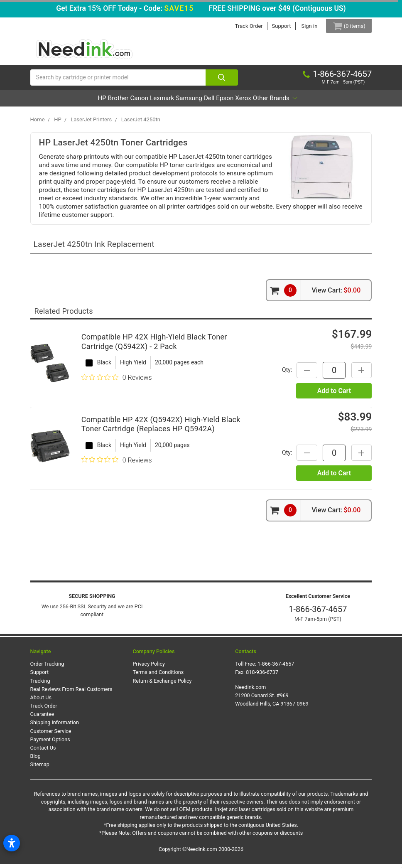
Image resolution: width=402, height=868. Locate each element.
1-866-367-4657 (318, 613)
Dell (220, 102)
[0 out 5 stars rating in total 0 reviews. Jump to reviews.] (117, 381)
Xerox (277, 102)
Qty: (283, 374)
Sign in (303, 26)
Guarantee (42, 718)
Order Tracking (47, 668)
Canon (115, 102)
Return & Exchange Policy (162, 685)
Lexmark (149, 102)
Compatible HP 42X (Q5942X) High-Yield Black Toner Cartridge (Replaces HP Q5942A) (161, 428)
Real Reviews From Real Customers (71, 693)
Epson (247, 102)
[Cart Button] (346, 26)
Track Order (243, 26)
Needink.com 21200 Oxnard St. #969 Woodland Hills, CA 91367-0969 (272, 699)
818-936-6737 (262, 676)
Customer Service (51, 735)
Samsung (188, 102)
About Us (41, 702)
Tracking (40, 685)
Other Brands (321, 102)
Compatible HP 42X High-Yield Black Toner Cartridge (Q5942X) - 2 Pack (154, 346)
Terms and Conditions (158, 676)
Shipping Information (55, 727)
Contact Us (43, 752)
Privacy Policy (149, 668)
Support (275, 26)
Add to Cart (334, 395)
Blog (36, 760)
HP (55, 102)
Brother (82, 102)
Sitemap (40, 768)
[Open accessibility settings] (12, 843)
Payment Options (50, 743)
